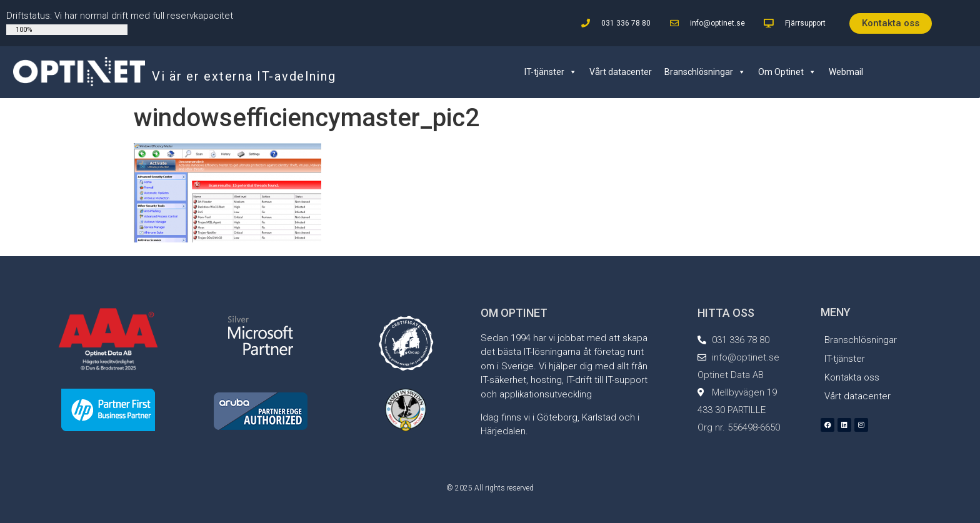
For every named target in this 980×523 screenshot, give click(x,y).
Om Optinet (787, 72)
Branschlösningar (705, 72)
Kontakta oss (852, 377)
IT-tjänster (551, 72)
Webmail (846, 72)
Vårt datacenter (621, 72)
